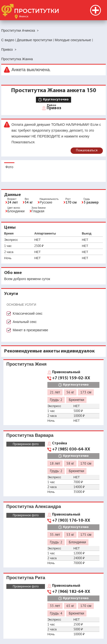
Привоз (54, 108)
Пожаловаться (87, 151)
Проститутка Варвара (30, 435)
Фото (9, 167)
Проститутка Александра (34, 506)
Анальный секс (25, 322)
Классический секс (28, 313)
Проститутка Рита (26, 578)
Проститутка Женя (27, 364)
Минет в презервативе (30, 330)
